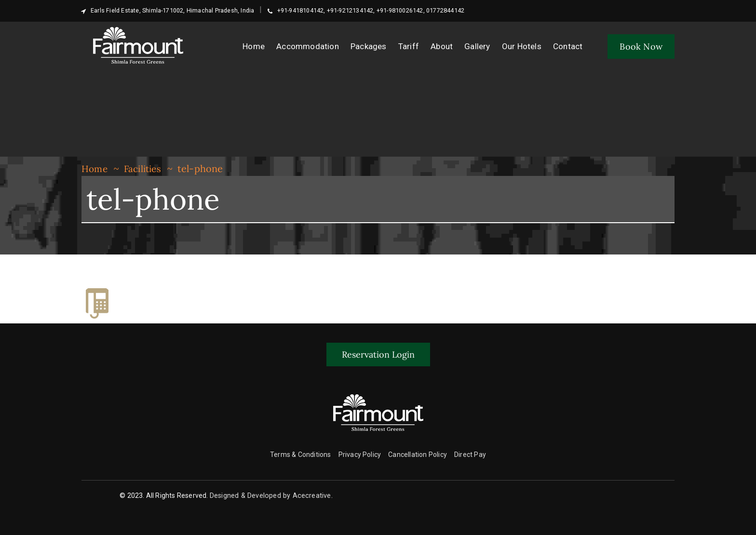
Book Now (641, 47)
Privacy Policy (360, 455)
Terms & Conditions (301, 455)
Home (95, 168)
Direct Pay (470, 455)
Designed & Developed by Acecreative (270, 495)
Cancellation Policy (418, 455)
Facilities (146, 168)
